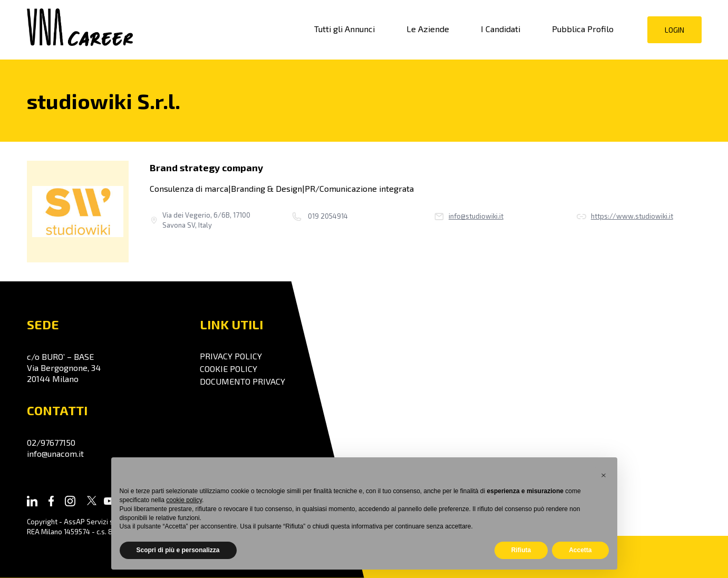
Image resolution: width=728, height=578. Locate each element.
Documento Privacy (242, 381)
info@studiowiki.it (469, 217)
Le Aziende (428, 29)
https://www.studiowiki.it (625, 217)
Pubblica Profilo (583, 29)
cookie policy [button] (184, 500)
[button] (604, 474)
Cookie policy (229, 369)
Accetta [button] (580, 550)
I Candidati (501, 29)
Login (674, 30)
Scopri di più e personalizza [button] (178, 550)
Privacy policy (231, 356)
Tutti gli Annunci (344, 29)
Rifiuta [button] (521, 550)
